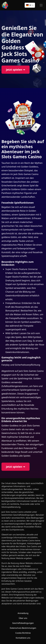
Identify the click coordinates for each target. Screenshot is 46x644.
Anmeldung (23, 613)
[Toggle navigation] (41, 5)
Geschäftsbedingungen (23, 623)
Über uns (23, 618)
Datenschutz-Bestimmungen (23, 628)
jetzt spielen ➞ (16, 70)
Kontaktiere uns (23, 638)
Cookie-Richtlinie (23, 633)
